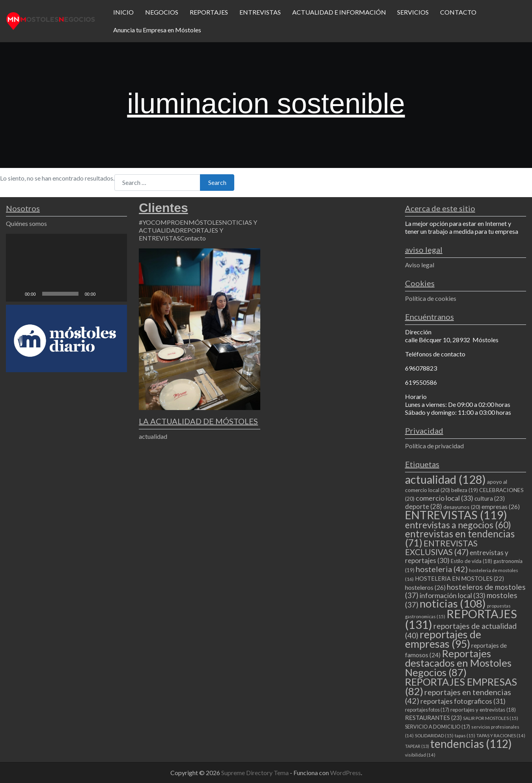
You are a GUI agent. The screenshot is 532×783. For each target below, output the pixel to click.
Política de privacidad (434, 446)
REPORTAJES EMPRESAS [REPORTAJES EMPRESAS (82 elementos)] (461, 686)
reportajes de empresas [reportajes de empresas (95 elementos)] (443, 639)
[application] (66, 268)
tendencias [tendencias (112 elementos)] (471, 744)
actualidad (153, 436)
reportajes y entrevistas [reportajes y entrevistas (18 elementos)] (483, 710)
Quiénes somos (26, 223)
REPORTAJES (209, 12)
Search (217, 182)
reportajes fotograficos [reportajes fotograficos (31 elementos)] (463, 701)
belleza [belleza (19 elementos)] (465, 490)
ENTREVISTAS (260, 12)
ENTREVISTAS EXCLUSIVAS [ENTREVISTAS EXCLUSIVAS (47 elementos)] (441, 547)
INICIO (123, 12)
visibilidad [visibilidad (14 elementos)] (420, 755)
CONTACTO (458, 12)
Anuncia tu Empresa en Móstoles (157, 30)
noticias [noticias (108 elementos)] (453, 603)
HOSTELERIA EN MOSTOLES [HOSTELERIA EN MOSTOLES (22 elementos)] (459, 578)
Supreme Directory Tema (256, 773)
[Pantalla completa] (117, 294)
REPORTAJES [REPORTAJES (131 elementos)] (461, 619)
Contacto (193, 238)
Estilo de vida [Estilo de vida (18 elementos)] (471, 561)
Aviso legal (420, 265)
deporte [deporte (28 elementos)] (424, 507)
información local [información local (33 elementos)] (453, 595)
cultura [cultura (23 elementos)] (490, 498)
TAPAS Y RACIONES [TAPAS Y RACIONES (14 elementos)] (501, 735)
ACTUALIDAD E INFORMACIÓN (339, 12)
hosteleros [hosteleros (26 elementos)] (425, 587)
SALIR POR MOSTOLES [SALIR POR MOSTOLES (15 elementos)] (491, 718)
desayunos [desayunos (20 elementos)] (462, 507)
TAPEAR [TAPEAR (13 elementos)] (417, 746)
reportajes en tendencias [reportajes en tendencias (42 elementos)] (458, 696)
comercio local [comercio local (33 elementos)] (444, 498)
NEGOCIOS (162, 12)
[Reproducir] (16, 294)
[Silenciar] (104, 294)
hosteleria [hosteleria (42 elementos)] (442, 569)
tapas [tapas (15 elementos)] (465, 735)
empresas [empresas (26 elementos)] (501, 506)
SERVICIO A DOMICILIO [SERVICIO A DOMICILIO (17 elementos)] (438, 727)
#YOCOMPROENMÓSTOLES (180, 222)
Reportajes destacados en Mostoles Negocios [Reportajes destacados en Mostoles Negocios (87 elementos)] (458, 663)
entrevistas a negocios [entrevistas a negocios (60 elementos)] (458, 525)
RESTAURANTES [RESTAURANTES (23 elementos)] (433, 718)
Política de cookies (431, 298)
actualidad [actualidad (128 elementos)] (445, 479)
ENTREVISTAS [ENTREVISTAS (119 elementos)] (456, 515)
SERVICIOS (413, 12)
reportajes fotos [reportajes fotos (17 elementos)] (427, 710)
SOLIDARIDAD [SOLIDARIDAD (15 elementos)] (434, 735)
